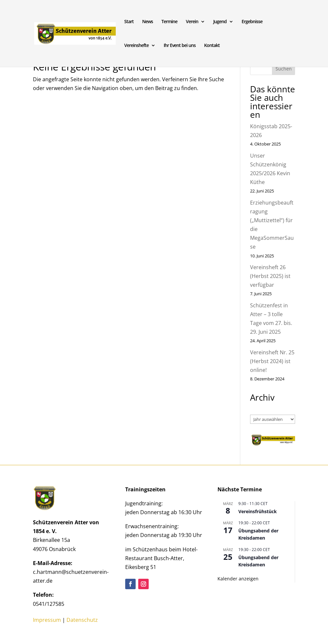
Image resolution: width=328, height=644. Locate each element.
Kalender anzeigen (238, 579)
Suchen (284, 69)
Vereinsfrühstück (258, 511)
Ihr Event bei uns (180, 46)
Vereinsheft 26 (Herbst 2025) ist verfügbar (270, 276)
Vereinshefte (136, 46)
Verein (192, 22)
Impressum (47, 620)
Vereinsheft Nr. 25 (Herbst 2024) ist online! (272, 361)
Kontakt (212, 46)
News (148, 22)
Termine (169, 22)
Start (129, 22)
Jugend (220, 22)
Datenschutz (82, 620)
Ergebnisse (252, 22)
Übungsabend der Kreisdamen (258, 534)
